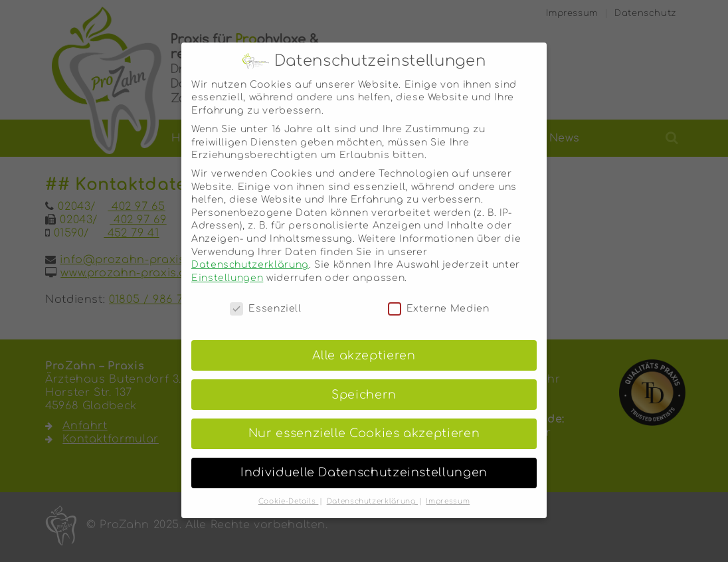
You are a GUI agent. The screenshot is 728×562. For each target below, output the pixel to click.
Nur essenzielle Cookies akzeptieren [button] (364, 421)
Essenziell (265, 295)
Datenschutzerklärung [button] (372, 489)
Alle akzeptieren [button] (364, 342)
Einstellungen (227, 265)
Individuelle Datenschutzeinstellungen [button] (364, 460)
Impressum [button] (448, 489)
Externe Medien (439, 295)
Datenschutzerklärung (250, 252)
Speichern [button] (364, 382)
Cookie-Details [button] (289, 489)
